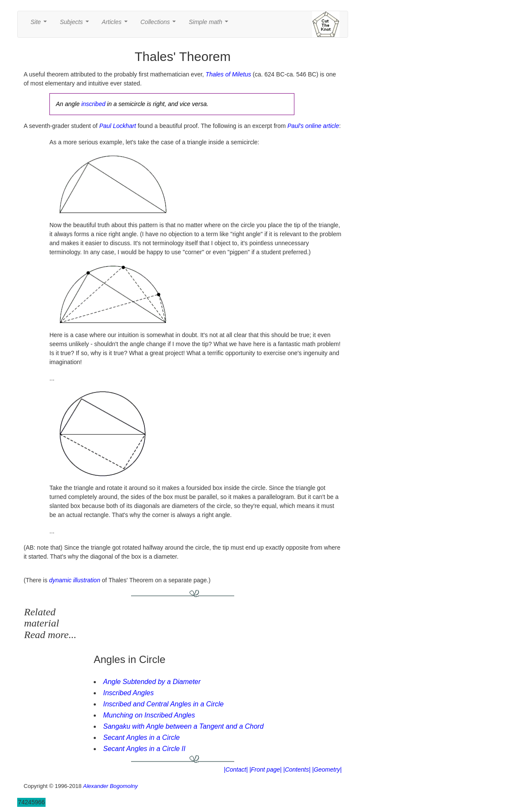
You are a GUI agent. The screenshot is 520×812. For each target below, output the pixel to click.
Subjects (76, 24)
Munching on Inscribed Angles (149, 715)
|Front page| (265, 769)
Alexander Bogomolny (110, 786)
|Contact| (236, 769)
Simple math (210, 24)
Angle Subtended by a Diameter (152, 682)
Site (40, 24)
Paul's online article (313, 126)
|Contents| (297, 769)
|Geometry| (327, 769)
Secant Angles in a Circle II (144, 749)
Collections (160, 24)
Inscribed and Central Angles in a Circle (163, 704)
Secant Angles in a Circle (141, 737)
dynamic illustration (75, 580)
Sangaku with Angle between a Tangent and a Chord (183, 726)
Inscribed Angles (128, 693)
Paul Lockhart (118, 126)
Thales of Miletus (228, 74)
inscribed (93, 104)
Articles (116, 24)
